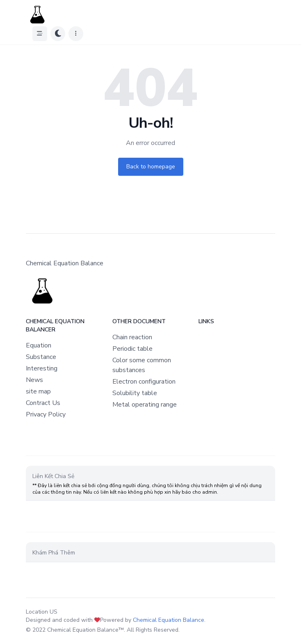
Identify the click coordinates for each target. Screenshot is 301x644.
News (34, 380)
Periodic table (132, 349)
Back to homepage (151, 167)
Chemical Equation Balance (169, 620)
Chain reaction (132, 337)
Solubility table (135, 393)
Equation (39, 345)
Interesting (42, 368)
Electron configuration (144, 382)
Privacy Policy (46, 414)
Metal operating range (145, 405)
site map (38, 391)
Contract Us (43, 403)
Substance (41, 357)
